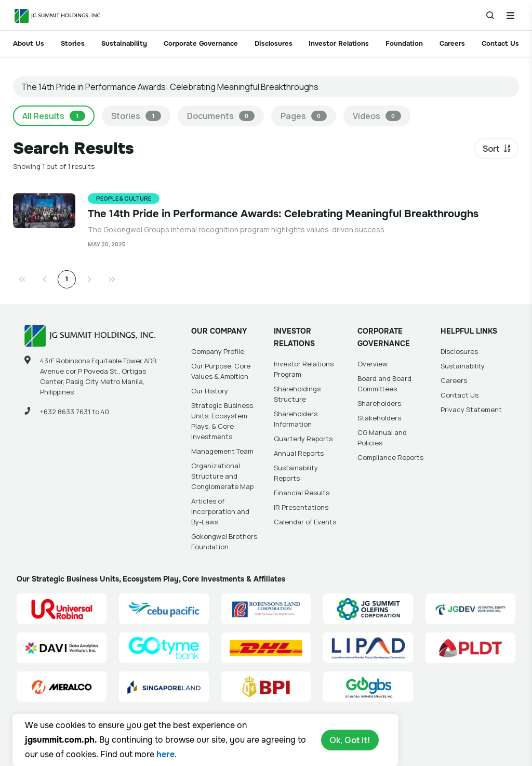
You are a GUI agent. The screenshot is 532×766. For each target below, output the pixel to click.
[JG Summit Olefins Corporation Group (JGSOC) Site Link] (368, 609)
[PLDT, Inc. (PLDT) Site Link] (470, 648)
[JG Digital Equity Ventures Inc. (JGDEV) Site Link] (470, 609)
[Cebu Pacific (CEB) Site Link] (164, 609)
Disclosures (274, 43)
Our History (210, 391)
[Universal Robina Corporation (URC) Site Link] (62, 609)
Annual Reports (299, 453)
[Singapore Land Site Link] (164, 687)
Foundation (404, 43)
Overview (373, 364)
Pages (304, 116)
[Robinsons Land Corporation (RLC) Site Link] (266, 609)
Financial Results (302, 493)
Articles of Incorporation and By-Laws (220, 511)
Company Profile (218, 351)
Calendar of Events (305, 522)
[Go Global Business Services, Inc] (368, 687)
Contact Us (500, 43)
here (165, 754)
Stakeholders (379, 418)
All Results (54, 116)
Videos (377, 116)
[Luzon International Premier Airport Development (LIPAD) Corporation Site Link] (368, 648)
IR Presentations (301, 507)
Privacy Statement (471, 410)
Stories (73, 43)
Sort (491, 149)
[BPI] (266, 687)
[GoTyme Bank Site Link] (164, 648)
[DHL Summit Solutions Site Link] (266, 648)
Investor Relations (339, 43)
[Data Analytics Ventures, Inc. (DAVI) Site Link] (62, 648)
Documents (221, 116)
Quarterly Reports (303, 439)
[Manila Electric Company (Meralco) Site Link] (62, 687)
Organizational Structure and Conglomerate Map (222, 476)
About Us (29, 43)
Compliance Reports (390, 457)
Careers (452, 43)
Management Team (222, 451)
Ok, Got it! (350, 740)
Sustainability (124, 43)
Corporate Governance (201, 43)
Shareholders (379, 403)
